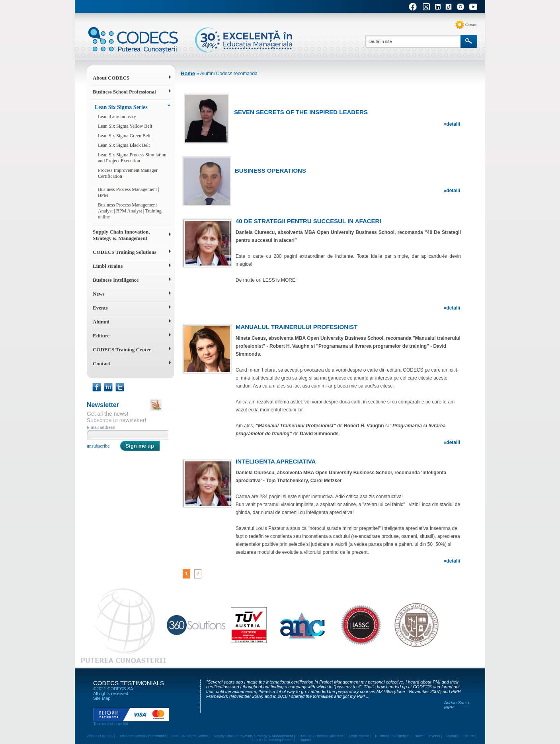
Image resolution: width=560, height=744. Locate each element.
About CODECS (111, 78)
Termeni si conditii (110, 724)
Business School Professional (124, 92)
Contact (471, 25)
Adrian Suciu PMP (457, 705)
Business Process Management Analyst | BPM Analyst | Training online (130, 211)
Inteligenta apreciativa (276, 461)
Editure (101, 336)
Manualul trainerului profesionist (297, 327)
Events (100, 308)
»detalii (452, 124)
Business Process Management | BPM (128, 192)
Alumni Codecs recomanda (229, 74)
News (99, 294)
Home (188, 73)
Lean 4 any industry (117, 117)
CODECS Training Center (122, 350)
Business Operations (270, 170)
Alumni (101, 322)
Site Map (102, 698)
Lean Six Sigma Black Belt (124, 145)
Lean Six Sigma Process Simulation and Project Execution (132, 158)
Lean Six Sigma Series (121, 107)
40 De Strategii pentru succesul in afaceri (308, 221)
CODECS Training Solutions (125, 252)
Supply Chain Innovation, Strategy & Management (121, 235)
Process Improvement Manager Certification (128, 173)
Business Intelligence (116, 280)
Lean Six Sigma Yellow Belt (125, 126)
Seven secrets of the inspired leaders (301, 112)
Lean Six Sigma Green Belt (124, 136)
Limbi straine (108, 266)
